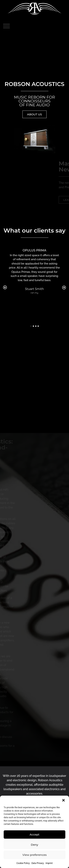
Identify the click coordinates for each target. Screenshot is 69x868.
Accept (34, 835)
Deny (35, 845)
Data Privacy (38, 863)
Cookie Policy (23, 863)
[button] (63, 800)
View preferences (34, 855)
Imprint (49, 863)
